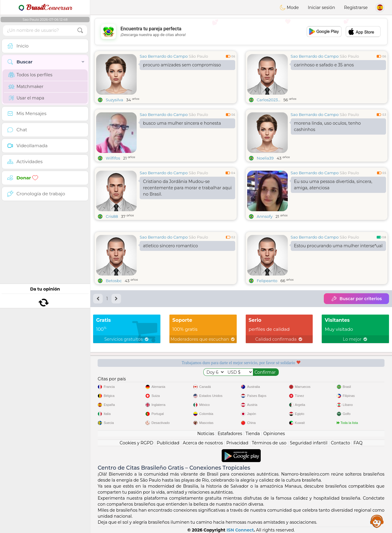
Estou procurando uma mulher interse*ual (338, 246)
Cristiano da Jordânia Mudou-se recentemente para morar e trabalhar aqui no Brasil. (187, 188)
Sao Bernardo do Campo (164, 56)
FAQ (358, 443)
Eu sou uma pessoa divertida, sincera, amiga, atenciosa (333, 185)
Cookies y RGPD (136, 443)
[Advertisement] (241, 32)
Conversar (45, 8)
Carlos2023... (269, 100)
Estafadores (230, 434)
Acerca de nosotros (203, 443)
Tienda (253, 434)
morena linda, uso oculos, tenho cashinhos (328, 126)
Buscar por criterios (356, 299)
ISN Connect (240, 530)
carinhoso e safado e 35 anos (324, 65)
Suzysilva (114, 100)
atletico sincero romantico (170, 246)
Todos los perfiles (30, 75)
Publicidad (168, 443)
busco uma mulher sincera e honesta (182, 123)
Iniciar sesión (322, 8)
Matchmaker (26, 87)
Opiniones (274, 434)
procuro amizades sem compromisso (182, 65)
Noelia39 (265, 158)
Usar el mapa (26, 98)
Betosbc (114, 281)
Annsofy (265, 216)
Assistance (377, 521)
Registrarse (356, 8)
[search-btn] (80, 30)
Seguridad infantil (309, 443)
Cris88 (112, 216)
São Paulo (198, 56)
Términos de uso (269, 443)
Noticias (206, 434)
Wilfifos (113, 158)
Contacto (341, 443)
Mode (289, 8)
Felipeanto (267, 281)
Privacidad (237, 443)
